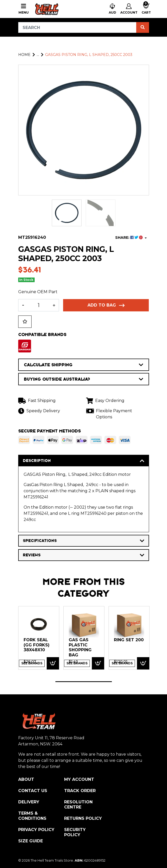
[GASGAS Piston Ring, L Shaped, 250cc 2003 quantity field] (39, 305)
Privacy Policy (36, 830)
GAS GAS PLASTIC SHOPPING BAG (80, 647)
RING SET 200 (129, 640)
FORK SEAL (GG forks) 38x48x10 (37, 645)
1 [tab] (84, 682)
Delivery (29, 802)
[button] (112, 9)
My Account (79, 779)
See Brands (32, 663)
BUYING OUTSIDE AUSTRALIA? (84, 379)
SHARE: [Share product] (129, 238)
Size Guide (31, 841)
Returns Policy (83, 818)
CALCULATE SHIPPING (84, 365)
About (26, 779)
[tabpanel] (39, 638)
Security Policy (75, 832)
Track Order (80, 791)
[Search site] (143, 27)
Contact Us (33, 791)
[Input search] (77, 27)
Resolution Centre (78, 805)
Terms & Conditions (32, 816)
